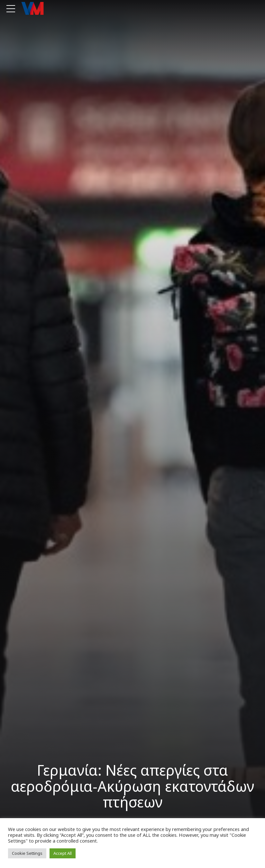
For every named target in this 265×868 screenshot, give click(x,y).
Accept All (63, 853)
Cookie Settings (27, 853)
